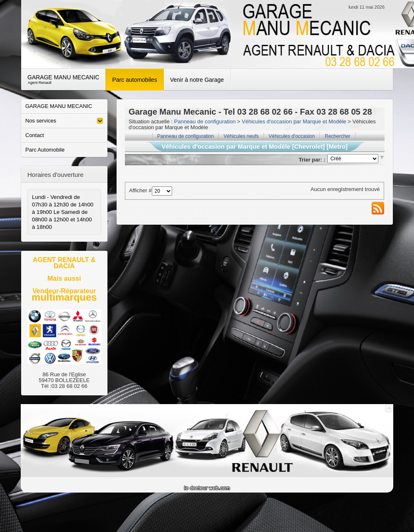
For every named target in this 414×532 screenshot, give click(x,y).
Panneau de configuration (205, 121)
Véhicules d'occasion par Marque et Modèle (294, 121)
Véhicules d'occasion (292, 136)
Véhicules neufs (241, 136)
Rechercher (338, 136)
